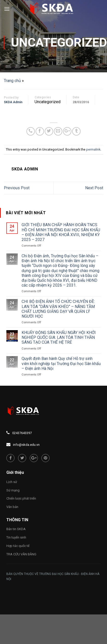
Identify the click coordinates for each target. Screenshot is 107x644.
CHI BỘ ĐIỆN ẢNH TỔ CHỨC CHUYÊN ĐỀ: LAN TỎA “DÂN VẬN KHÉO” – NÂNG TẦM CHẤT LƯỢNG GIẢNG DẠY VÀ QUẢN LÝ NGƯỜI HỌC (58, 309)
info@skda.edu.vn (26, 445)
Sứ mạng (13, 490)
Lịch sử (12, 482)
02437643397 (22, 433)
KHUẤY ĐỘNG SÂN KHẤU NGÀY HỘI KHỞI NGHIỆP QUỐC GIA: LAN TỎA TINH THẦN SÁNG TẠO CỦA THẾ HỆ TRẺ (59, 337)
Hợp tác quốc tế (18, 546)
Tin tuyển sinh (16, 537)
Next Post (94, 188)
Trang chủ (12, 81)
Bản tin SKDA (16, 529)
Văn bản (12, 507)
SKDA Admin (13, 102)
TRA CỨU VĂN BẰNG (21, 554)
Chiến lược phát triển (21, 498)
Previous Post (17, 188)
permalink (93, 149)
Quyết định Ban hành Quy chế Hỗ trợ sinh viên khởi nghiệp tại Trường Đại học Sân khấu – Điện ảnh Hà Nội (61, 363)
